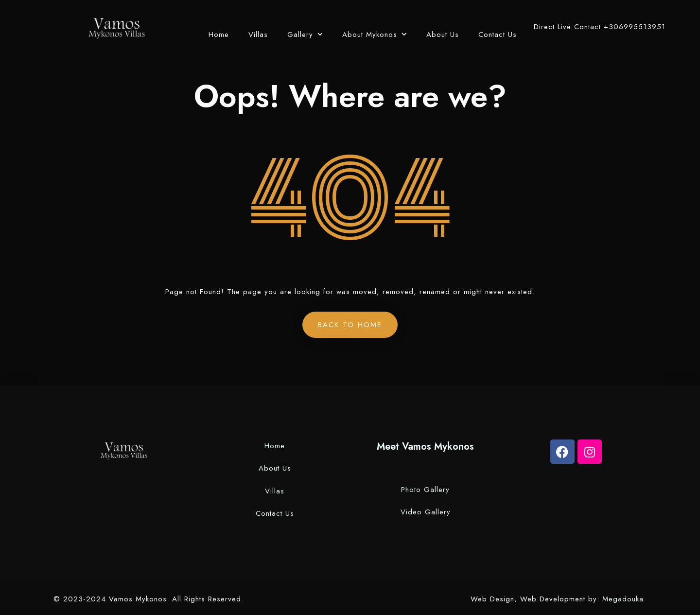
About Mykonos (370, 35)
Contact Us (498, 35)
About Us (443, 35)
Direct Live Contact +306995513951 (600, 27)
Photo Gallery (425, 490)
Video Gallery (426, 512)
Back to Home (350, 325)
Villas (258, 35)
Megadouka (624, 599)
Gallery (300, 35)
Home (219, 35)
